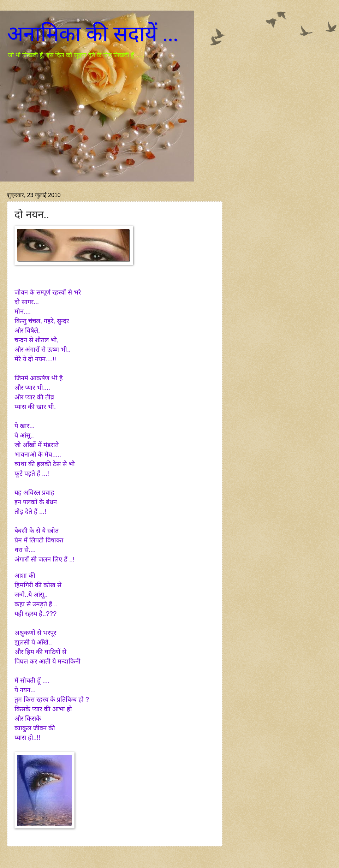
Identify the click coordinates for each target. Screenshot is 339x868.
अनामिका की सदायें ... (93, 34)
